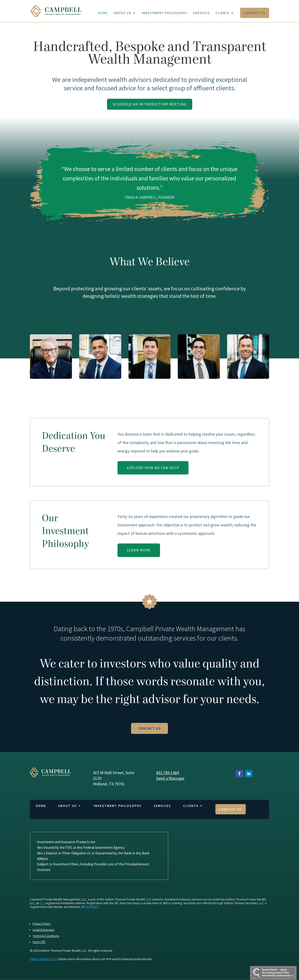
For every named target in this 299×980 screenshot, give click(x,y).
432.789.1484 (167, 773)
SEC (42, 903)
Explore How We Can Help (153, 468)
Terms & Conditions (46, 936)
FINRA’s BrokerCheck (44, 959)
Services (201, 13)
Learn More (139, 550)
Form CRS (39, 942)
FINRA (89, 907)
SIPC (96, 907)
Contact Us (255, 13)
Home (103, 13)
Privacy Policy (42, 924)
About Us (123, 13)
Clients (223, 13)
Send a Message (170, 778)
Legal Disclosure (44, 930)
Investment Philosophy (165, 13)
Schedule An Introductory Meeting (150, 104)
